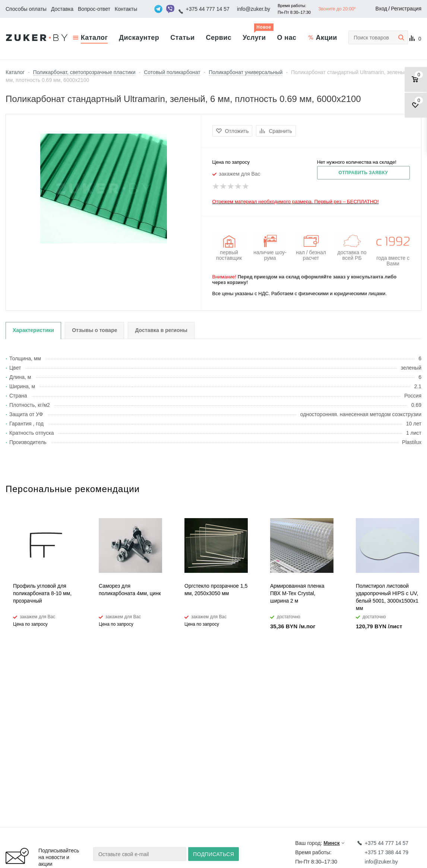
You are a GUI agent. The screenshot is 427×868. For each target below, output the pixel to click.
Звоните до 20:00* (337, 9)
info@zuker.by (254, 9)
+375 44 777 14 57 (208, 9)
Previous (403, 495)
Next (416, 495)
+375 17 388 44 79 (387, 852)
